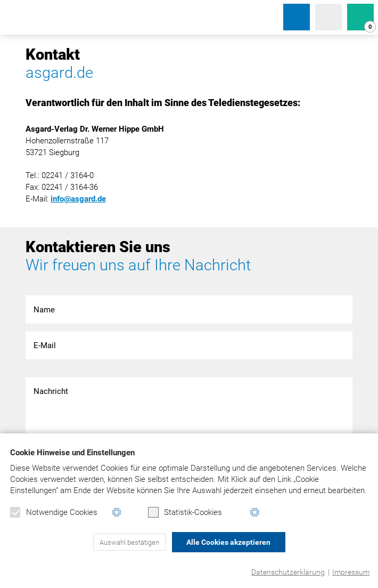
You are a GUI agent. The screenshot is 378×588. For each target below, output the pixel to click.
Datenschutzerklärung (288, 572)
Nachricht (189, 409)
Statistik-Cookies (185, 512)
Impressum (351, 572)
